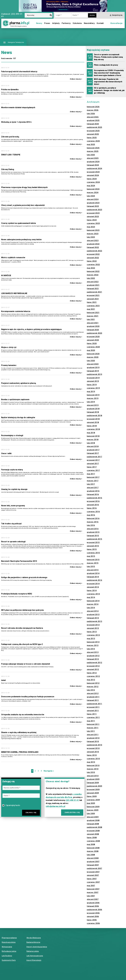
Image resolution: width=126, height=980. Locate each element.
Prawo (47, 23)
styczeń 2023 (93, 241)
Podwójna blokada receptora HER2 (17, 594)
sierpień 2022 (93, 258)
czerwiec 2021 (93, 306)
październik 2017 (94, 457)
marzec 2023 (93, 234)
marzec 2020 (93, 357)
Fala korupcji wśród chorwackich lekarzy (19, 72)
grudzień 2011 (93, 697)
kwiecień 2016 (93, 518)
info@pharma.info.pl (56, 806)
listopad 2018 (93, 412)
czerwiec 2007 (93, 882)
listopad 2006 (93, 906)
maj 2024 (91, 186)
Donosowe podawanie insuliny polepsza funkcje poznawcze (28, 697)
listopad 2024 (93, 165)
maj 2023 (91, 227)
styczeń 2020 (93, 364)
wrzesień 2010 (93, 748)
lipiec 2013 (92, 632)
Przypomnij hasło (7, 802)
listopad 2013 (93, 618)
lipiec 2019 (92, 385)
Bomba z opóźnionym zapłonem (15, 399)
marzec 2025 (93, 151)
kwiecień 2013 (93, 642)
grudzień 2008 (93, 820)
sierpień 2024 (93, 175)
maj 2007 (91, 886)
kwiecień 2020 (93, 354)
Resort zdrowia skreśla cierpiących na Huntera (22, 628)
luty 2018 (91, 443)
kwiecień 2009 (93, 807)
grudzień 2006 (93, 903)
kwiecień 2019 (93, 395)
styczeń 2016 (93, 529)
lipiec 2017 (92, 467)
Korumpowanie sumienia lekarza (16, 311)
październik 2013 (94, 621)
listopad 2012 (93, 659)
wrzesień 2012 (93, 666)
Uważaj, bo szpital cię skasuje (14, 489)
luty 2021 (91, 319)
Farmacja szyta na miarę (12, 470)
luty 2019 (91, 402)
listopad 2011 (93, 700)
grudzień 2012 (93, 656)
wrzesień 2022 (93, 254)
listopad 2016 (93, 494)
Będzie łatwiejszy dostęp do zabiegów (18, 417)
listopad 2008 (93, 824)
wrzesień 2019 (93, 378)
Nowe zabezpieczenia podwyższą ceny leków (21, 240)
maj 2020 (91, 350)
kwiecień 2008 (93, 848)
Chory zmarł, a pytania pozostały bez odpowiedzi (23, 205)
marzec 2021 (93, 316)
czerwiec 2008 (93, 841)
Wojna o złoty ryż (9, 347)
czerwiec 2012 (93, 676)
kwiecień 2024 (93, 189)
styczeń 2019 (93, 405)
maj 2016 (91, 515)
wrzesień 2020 (93, 337)
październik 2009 (94, 786)
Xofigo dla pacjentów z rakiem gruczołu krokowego (24, 577)
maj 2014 (91, 597)
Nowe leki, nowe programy (13, 506)
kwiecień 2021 (93, 313)
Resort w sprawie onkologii (13, 542)
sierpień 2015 (93, 546)
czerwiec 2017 (93, 470)
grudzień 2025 (93, 120)
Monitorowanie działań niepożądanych (18, 107)
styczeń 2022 (93, 282)
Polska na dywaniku (10, 90)
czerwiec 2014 (93, 594)
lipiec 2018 (92, 426)
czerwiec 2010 (93, 759)
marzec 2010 (93, 769)
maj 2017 (91, 474)
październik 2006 (94, 910)
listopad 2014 (93, 577)
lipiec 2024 (92, 179)
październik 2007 (94, 868)
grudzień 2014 (93, 573)
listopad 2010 (93, 741)
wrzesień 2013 (93, 625)
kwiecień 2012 (93, 683)
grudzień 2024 (93, 162)
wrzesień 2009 (93, 790)
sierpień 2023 (93, 217)
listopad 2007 (93, 865)
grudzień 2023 (93, 203)
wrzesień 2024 (93, 172)
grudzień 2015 (93, 532)
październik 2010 (94, 745)
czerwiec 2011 (93, 717)
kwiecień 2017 (93, 477)
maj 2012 (91, 680)
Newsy (39, 23)
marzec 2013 (93, 645)
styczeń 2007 (93, 899)
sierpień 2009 (93, 793)
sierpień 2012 (93, 669)
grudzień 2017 (93, 450)
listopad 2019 (93, 371)
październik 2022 (94, 251)
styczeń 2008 (93, 858)
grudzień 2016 (93, 491)
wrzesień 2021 (93, 295)
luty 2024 (91, 196)
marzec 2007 (93, 892)
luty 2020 (91, 361)
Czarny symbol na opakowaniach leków (19, 223)
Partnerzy (66, 23)
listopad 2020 (93, 330)
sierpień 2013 (93, 628)
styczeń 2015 (93, 570)
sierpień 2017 (93, 464)
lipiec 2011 (92, 714)
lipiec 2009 (92, 796)
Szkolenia (77, 23)
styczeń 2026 (93, 117)
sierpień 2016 (93, 505)
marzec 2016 (93, 522)
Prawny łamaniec (9, 365)
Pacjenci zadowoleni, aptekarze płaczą (19, 383)
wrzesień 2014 (93, 584)
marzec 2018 (93, 440)
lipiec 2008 (92, 838)
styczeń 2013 (93, 652)
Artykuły (56, 23)
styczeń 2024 (93, 199)
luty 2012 (91, 690)
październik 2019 (94, 374)
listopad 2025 (93, 124)
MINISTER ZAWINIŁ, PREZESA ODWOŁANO (20, 752)
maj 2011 (91, 721)
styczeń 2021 (93, 323)
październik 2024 (94, 168)
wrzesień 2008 (93, 831)
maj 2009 (91, 803)
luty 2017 (91, 484)
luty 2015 (91, 566)
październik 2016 (94, 498)
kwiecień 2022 (93, 271)
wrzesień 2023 (93, 213)
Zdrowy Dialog (8, 169)
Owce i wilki (6, 453)
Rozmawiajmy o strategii (12, 435)
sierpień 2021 (93, 299)
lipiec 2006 (92, 920)
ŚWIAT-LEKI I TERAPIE (11, 155)
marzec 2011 (93, 728)
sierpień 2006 (93, 916)
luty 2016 (91, 525)
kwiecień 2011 (93, 724)
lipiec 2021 (92, 302)
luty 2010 (91, 772)
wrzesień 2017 (93, 460)
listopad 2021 (93, 289)
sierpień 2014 (93, 587)
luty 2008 (91, 855)
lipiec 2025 (92, 138)
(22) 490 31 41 (73, 800)
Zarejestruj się (72, 812)
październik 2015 (94, 539)
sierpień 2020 (93, 340)
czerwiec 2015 (93, 553)
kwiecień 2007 (93, 889)
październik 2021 (94, 292)
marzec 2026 (93, 110)
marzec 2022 (93, 275)
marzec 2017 (93, 481)
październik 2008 (94, 827)
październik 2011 (94, 704)
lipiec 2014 (92, 591)
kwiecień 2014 (93, 601)
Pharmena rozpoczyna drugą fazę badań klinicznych (24, 187)
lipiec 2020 (92, 343)
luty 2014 (91, 608)
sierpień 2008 (93, 834)
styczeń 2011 (93, 735)
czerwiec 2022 (93, 265)
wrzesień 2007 (93, 872)
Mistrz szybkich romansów (13, 258)
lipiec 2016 (92, 508)
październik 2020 (94, 333)
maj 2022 (91, 268)
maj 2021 (91, 309)
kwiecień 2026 (93, 107)
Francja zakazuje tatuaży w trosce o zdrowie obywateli (26, 664)
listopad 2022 (93, 247)
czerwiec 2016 (93, 512)
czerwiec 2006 (93, 923)
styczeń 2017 (93, 488)
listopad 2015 (93, 536)
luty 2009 (91, 814)
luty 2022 (91, 278)
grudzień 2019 (93, 367)
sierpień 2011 (93, 711)
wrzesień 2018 (93, 419)
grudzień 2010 (93, 738)
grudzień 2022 (93, 244)
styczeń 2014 (93, 611)
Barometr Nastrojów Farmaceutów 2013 (19, 561)
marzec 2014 (93, 604)
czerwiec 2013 (93, 635)
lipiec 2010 (92, 755)
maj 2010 (91, 762)
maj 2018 (91, 433)
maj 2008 (91, 844)
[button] (13, 42)
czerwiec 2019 (93, 388)
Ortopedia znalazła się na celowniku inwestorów (23, 715)
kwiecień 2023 (93, 230)
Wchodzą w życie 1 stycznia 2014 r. (17, 122)
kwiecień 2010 (93, 765)
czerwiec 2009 (93, 800)
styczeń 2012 (93, 693)
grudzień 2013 (93, 615)
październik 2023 (94, 210)
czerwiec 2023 (93, 223)
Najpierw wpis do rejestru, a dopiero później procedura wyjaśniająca (31, 329)
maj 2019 (91, 392)
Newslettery (89, 23)
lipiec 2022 (92, 261)
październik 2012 (94, 663)
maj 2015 (91, 556)
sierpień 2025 (93, 134)
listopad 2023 (93, 206)
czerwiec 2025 (93, 141)
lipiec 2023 (92, 220)
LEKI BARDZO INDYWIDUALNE (14, 293)
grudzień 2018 (93, 409)
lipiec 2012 (92, 673)
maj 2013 (91, 639)
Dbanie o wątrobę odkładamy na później (19, 732)
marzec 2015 (93, 563)
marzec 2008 (93, 851)
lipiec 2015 (92, 549)
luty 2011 (91, 731)
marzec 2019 (93, 398)
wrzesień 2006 (93, 913)
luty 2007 (91, 896)
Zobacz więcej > (76, 79)
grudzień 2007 (93, 862)
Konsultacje (117, 23)
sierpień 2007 (93, 875)
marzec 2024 (93, 192)
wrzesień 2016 (93, 501)
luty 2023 (91, 237)
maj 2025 (91, 144)
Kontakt (100, 23)
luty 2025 (91, 155)
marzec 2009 (93, 810)
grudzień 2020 (93, 326)
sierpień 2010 (93, 752)
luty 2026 (91, 114)
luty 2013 (91, 649)
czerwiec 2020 (93, 347)
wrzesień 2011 (93, 707)
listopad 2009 (93, 783)
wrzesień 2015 (93, 542)
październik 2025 (94, 127)
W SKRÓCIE (6, 275)
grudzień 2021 (93, 285)
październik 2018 (94, 416)
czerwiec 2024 (93, 182)
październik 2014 (94, 580)
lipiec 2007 (92, 879)
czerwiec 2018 (93, 429)
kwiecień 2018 (93, 436)
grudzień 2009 (93, 779)
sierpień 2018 (93, 422)
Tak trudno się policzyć (11, 524)
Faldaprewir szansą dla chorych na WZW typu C (22, 644)
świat (3, 680)
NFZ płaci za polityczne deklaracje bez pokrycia (22, 610)
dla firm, (69, 797)
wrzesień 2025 (93, 131)
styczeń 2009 (93, 817)
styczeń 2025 (93, 158)
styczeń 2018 (93, 446)
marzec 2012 (93, 687)
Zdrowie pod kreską (10, 137)
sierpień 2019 (93, 381)
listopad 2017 (93, 453)
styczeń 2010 (93, 776)
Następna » (49, 771)
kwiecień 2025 (93, 148)
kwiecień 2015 (93, 560)
